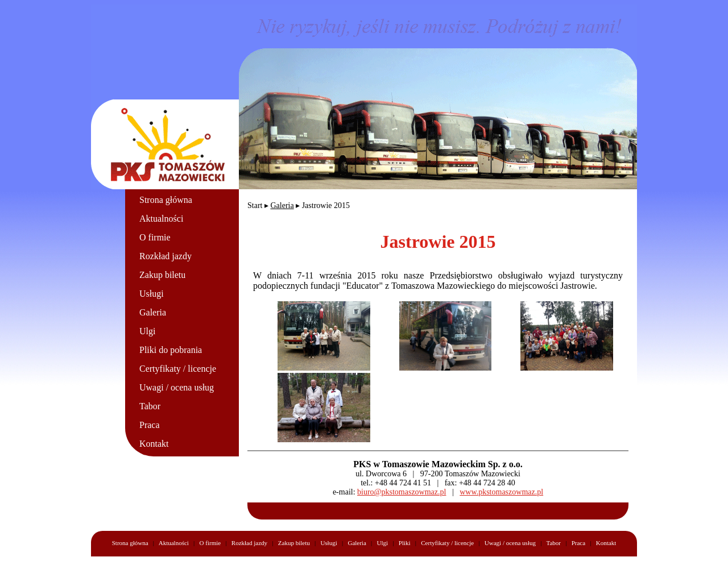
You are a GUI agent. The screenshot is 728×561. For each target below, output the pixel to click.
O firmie (155, 237)
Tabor (150, 406)
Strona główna (166, 200)
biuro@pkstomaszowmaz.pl (402, 492)
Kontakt (154, 444)
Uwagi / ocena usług (177, 387)
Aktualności (161, 219)
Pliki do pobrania (171, 350)
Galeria (153, 312)
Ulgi (147, 331)
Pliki (405, 543)
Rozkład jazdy (166, 256)
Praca (150, 425)
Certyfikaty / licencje (178, 369)
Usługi (152, 294)
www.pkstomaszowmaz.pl (501, 492)
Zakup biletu (162, 275)
